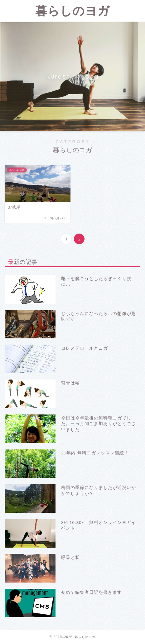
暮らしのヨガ (72, 11)
